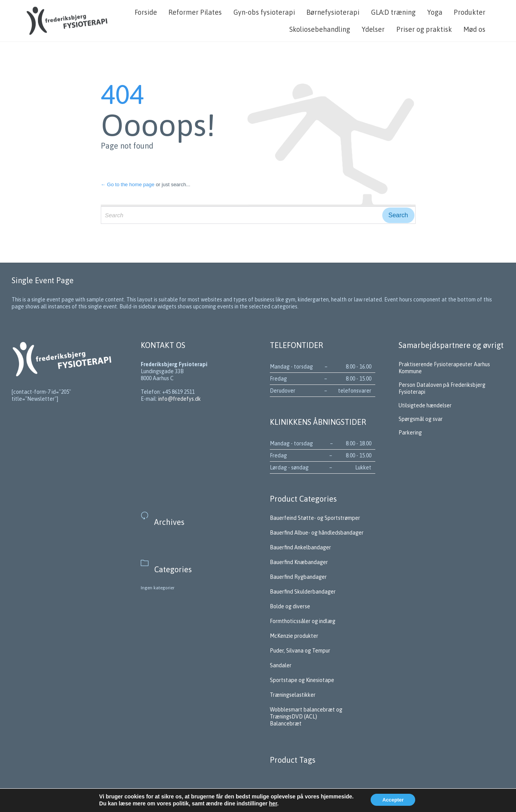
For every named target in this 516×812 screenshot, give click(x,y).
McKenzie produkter (294, 636)
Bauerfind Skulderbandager (303, 592)
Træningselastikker (293, 695)
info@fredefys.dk (179, 399)
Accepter (393, 800)
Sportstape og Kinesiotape (302, 680)
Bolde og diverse (290, 606)
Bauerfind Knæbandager (299, 562)
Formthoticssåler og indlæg (303, 621)
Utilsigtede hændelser (425, 405)
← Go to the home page (128, 184)
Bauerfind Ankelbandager (300, 547)
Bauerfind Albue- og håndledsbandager (317, 533)
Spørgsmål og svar (421, 419)
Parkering (410, 433)
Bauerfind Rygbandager (298, 577)
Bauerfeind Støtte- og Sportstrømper (315, 518)
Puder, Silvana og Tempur (300, 651)
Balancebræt (286, 724)
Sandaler (281, 665)
